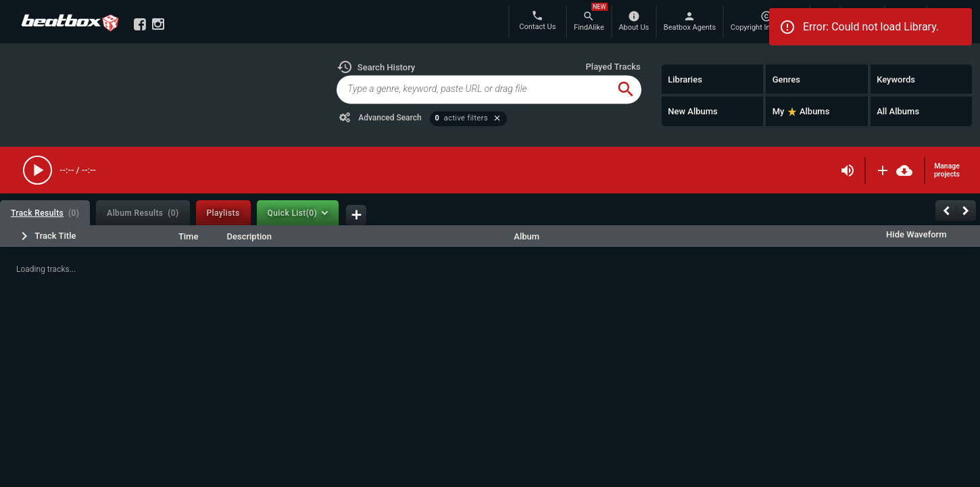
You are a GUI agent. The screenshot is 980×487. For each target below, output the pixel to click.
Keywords (896, 79)
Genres (786, 79)
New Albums (693, 111)
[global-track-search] (473, 89)
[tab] (45, 213)
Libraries (685, 79)
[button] (376, 67)
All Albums (898, 111)
